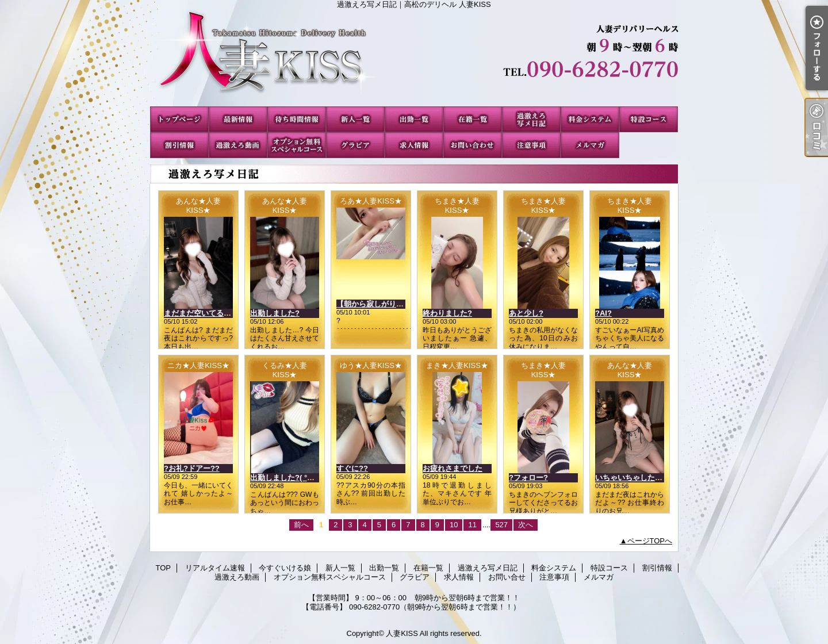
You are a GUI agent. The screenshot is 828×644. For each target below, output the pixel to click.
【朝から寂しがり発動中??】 (386, 304)
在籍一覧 (473, 119)
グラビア (355, 145)
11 (472, 525)
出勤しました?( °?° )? (287, 478)
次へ (526, 525)
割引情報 (179, 145)
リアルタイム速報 (238, 119)
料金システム (590, 119)
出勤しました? (275, 313)
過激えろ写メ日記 (531, 119)
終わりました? (447, 313)
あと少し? (526, 313)
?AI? (603, 313)
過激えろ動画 (238, 145)
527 (501, 525)
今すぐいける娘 (297, 119)
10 (454, 525)
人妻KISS (402, 633)
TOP (179, 119)
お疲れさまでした (453, 468)
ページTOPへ (650, 541)
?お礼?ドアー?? (192, 468)
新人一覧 (355, 119)
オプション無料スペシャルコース (297, 145)
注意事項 (531, 145)
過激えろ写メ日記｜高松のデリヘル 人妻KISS (414, 57)
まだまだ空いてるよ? (200, 313)
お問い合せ (473, 145)
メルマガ (590, 145)
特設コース (649, 119)
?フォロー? (528, 478)
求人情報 (414, 145)
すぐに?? (352, 468)
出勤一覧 (414, 119)
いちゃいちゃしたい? (631, 478)
